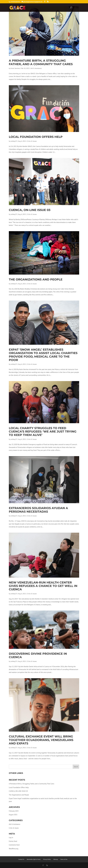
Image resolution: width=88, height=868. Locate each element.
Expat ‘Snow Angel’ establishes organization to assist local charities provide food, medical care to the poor (43, 355)
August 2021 (13, 815)
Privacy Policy (47, 859)
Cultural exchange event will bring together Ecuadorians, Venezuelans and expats (41, 740)
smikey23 (14, 141)
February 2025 (14, 811)
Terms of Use (64, 859)
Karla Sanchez (15, 68)
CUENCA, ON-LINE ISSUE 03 (30, 210)
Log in (11, 837)
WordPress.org (14, 849)
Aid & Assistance (36, 68)
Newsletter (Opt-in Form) (34, 859)
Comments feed (14, 845)
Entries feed (13, 841)
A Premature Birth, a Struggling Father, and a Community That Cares (41, 62)
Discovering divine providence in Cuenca (38, 655)
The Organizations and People (36, 279)
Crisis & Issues (32, 141)
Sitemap (56, 859)
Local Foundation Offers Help (36, 137)
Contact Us (21, 859)
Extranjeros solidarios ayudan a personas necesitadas (38, 510)
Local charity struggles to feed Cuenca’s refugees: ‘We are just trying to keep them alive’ (43, 432)
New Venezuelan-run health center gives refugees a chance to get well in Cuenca (43, 586)
